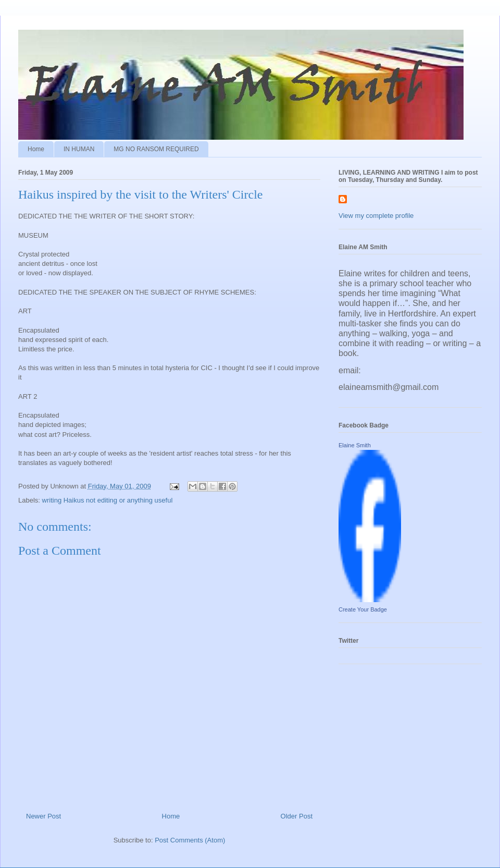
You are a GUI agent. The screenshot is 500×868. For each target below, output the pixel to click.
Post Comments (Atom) (190, 840)
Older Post (297, 816)
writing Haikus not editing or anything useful (108, 500)
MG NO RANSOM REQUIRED (156, 149)
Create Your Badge (363, 609)
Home (36, 149)
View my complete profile (376, 216)
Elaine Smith (355, 445)
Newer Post (43, 816)
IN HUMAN (79, 149)
